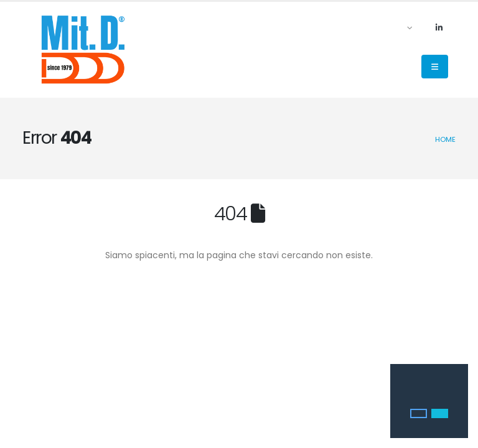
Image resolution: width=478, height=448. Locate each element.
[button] (419, 414)
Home (445, 139)
